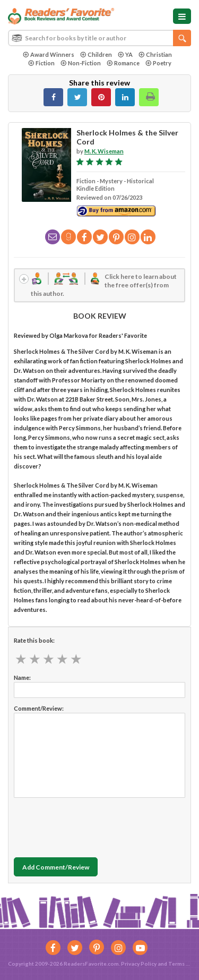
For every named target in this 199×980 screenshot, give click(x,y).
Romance (123, 63)
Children (96, 54)
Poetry (158, 63)
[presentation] (94, 825)
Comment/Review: (39, 708)
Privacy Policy (139, 964)
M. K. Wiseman (104, 151)
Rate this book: (34, 640)
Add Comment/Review (56, 867)
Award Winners (49, 54)
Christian (155, 54)
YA (125, 54)
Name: (22, 678)
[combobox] (99, 38)
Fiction (41, 63)
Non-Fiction (81, 63)
